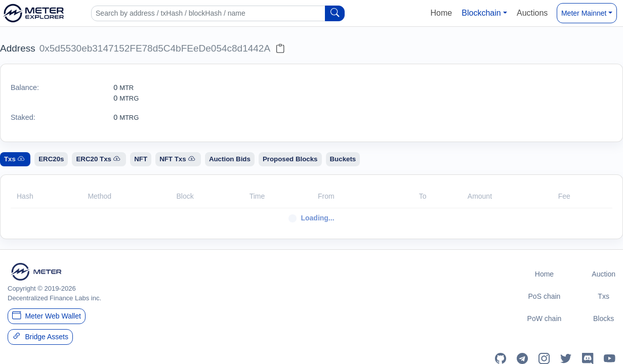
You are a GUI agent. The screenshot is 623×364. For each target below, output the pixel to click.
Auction (604, 274)
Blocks (604, 318)
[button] (485, 13)
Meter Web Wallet (47, 315)
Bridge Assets (40, 336)
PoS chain (545, 296)
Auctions (532, 13)
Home (441, 13)
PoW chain (545, 318)
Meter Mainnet (584, 13)
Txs (604, 296)
